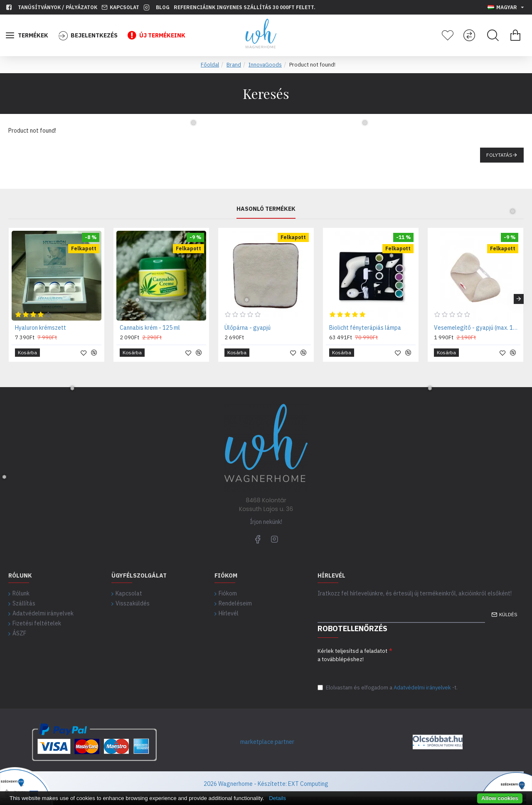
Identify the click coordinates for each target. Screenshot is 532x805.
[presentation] (456, 660)
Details (277, 798)
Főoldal (210, 65)
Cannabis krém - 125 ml (150, 328)
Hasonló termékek (266, 209)
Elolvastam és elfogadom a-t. (388, 688)
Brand (234, 65)
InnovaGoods (265, 65)
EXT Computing (308, 784)
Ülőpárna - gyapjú (248, 328)
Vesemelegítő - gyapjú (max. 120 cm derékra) (477, 328)
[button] (519, 299)
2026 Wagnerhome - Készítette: (245, 784)
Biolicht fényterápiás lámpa (365, 328)
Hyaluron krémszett (41, 328)
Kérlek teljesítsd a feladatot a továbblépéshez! (352, 655)
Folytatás (499, 155)
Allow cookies (500, 798)
